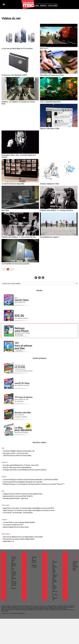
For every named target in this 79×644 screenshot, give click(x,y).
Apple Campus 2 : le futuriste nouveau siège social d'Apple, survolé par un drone (25, 474)
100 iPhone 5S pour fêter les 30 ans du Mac (15, 422)
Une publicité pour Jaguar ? (48, 205)
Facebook (34, 518)
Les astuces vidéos (54, 532)
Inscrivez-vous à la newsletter (14, 530)
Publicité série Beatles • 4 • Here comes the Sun (15, 205)
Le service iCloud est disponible (11, 153)
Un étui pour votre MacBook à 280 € (12, 74)
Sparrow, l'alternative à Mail (9, 127)
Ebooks (40, 258)
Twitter (33, 520)
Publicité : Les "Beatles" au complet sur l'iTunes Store (17, 101)
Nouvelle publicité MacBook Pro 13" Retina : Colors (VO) (18, 432)
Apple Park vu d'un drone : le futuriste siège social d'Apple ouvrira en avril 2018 (25, 472)
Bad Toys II (43, 48)
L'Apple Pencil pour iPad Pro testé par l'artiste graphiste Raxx (20, 458)
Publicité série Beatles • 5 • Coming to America (53, 179)
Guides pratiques (39, 325)
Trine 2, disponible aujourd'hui (49, 101)
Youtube (34, 521)
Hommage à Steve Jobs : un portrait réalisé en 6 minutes (56, 127)
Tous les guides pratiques (14, 523)
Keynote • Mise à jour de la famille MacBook (15, 434)
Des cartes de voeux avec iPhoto (49, 74)
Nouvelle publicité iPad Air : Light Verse (14, 462)
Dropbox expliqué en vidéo (47, 153)
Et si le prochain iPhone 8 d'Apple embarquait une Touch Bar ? (20, 447)
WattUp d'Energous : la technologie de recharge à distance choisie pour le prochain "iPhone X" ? (30, 449)
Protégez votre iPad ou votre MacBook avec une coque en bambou (22, 436)
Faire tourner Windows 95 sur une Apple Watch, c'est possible (20, 498)
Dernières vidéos (40, 410)
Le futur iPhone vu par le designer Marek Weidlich (17, 485)
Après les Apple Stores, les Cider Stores (14, 489)
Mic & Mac (4, 179)
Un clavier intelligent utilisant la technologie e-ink (17, 418)
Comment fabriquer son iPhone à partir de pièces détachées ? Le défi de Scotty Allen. (27, 445)
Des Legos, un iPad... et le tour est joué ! (14, 420)
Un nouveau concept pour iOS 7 (12, 487)
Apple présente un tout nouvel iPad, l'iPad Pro (16, 460)
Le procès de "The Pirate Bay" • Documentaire (16, 476)
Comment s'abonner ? (55, 547)
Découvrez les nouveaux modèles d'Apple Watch (17, 500)
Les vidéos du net (55, 540)
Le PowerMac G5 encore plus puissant (12, 231)
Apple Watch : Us (8, 502)
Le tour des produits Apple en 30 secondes (14, 48)
